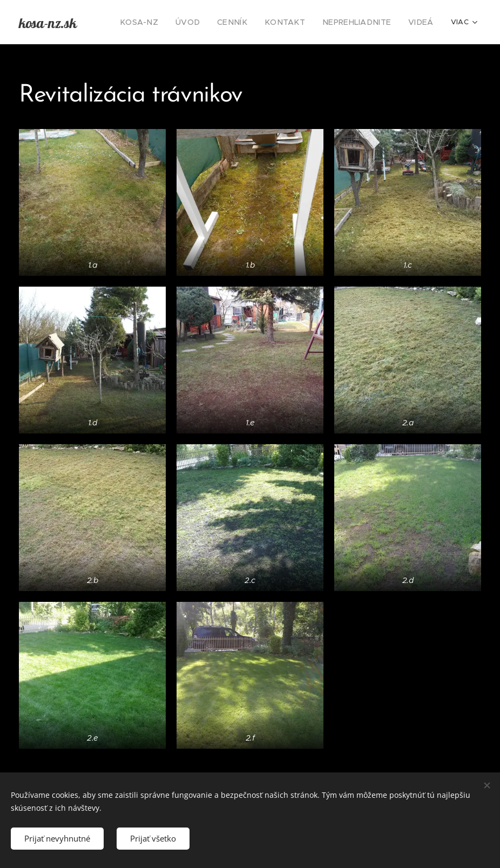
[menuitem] (164, 22)
